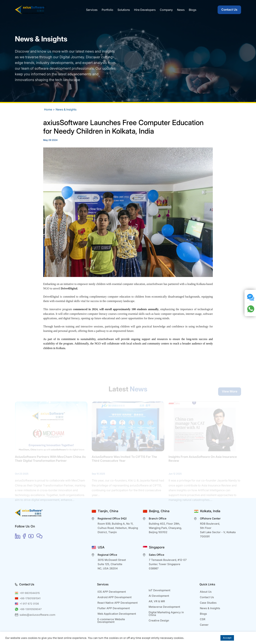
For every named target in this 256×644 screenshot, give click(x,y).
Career (204, 625)
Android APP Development (114, 597)
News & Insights (66, 109)
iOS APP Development (112, 592)
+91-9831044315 (30, 593)
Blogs (203, 614)
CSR (203, 619)
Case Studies (208, 603)
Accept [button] (227, 638)
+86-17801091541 (30, 598)
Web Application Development (117, 614)
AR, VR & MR (157, 601)
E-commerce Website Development (111, 621)
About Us (206, 592)
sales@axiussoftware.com (37, 615)
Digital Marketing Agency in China (166, 614)
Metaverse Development (164, 607)
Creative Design (159, 620)
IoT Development (159, 590)
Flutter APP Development (114, 608)
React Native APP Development (118, 603)
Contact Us (229, 10)
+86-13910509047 (31, 609)
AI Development (159, 596)
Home (48, 109)
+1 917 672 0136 (29, 604)
